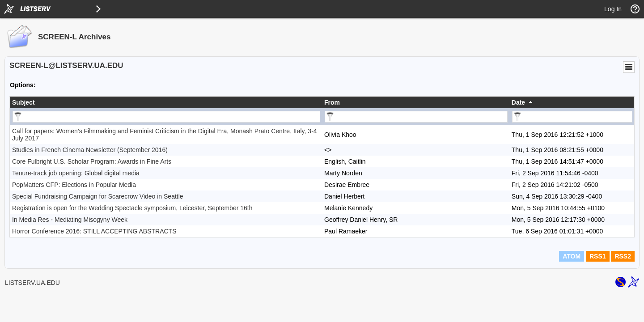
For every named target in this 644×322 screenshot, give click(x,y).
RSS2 (623, 256)
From (332, 102)
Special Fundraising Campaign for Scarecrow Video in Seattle (98, 196)
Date (518, 102)
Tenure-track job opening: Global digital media (76, 173)
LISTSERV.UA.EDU (32, 283)
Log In (613, 9)
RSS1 (598, 256)
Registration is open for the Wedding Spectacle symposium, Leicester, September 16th (132, 208)
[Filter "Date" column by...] (572, 117)
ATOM (572, 256)
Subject (23, 102)
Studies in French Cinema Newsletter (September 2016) (90, 150)
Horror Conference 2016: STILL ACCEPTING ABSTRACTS (94, 231)
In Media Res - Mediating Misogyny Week (70, 220)
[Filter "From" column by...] (416, 117)
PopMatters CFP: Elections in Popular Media (74, 185)
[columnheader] (166, 102)
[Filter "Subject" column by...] (166, 117)
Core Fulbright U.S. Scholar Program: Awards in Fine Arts (92, 161)
